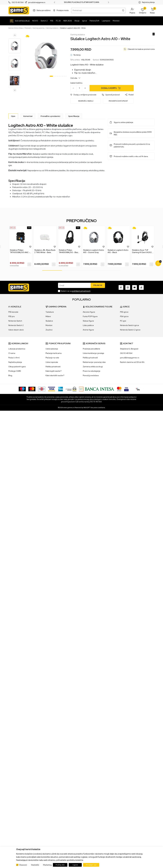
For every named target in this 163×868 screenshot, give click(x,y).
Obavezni (23, 865)
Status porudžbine (44, 10)
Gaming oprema (39, 28)
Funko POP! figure (90, 316)
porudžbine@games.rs (130, 358)
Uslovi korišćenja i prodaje (93, 353)
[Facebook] (121, 287)
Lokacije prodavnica (17, 349)
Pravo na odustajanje (92, 371)
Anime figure (88, 330)
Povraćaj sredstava (91, 375)
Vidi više (75, 78)
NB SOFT (87, 408)
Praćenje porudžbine (91, 349)
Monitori (49, 325)
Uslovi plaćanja (52, 349)
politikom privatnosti (81, 291)
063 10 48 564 (18, 2)
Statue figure (88, 321)
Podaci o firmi (14, 358)
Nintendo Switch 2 (16, 325)
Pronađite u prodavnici (50, 116)
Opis (13, 116)
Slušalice (49, 321)
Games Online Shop (15, 28)
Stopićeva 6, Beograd (129, 349)
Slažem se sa (76, 291)
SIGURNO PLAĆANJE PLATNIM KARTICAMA (82, 2)
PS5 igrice (124, 312)
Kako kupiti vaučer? (53, 371)
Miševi (48, 316)
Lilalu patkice (88, 325)
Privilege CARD (15, 371)
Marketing (47, 865)
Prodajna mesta (63, 10)
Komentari (28, 116)
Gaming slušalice (52, 28)
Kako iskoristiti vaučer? (55, 375)
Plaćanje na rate (52, 358)
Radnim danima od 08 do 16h (132, 362)
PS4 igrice (124, 316)
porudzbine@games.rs (37, 2)
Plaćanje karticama (54, 353)
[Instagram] (128, 287)
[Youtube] (135, 287)
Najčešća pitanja (148, 2)
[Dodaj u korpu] (112, 88)
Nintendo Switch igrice (129, 325)
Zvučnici (49, 330)
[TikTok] (141, 287)
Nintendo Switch (15, 321)
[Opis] (13, 116)
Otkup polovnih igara (17, 367)
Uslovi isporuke (52, 362)
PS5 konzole (13, 312)
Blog (10, 375)
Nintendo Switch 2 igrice (130, 330)
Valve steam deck (16, 330)
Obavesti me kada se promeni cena (141, 49)
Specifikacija (74, 116)
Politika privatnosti (53, 367)
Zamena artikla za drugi (93, 367)
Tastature (50, 312)
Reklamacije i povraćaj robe (94, 362)
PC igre (123, 321)
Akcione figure (89, 312)
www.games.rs (69, 408)
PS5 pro (11, 316)
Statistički (35, 865)
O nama (12, 353)
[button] (132, 10)
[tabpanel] (46, 56)
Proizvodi (28, 28)
